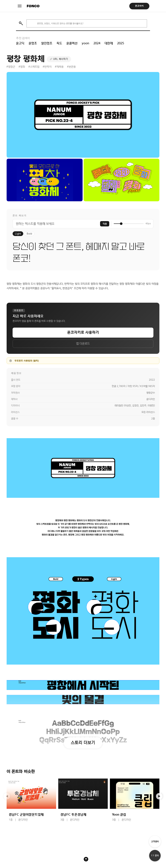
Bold (29, 234)
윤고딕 (20, 43)
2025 (121, 43)
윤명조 (33, 43)
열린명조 (47, 43)
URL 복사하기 (61, 59)
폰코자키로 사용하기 (83, 332)
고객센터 (155, 841)
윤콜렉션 (72, 43)
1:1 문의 (155, 856)
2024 (97, 43)
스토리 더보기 (83, 743)
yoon (85, 43)
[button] (159, 796)
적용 (105, 224)
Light (18, 234)
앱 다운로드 (83, 344)
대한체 (109, 43)
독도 (59, 43)
